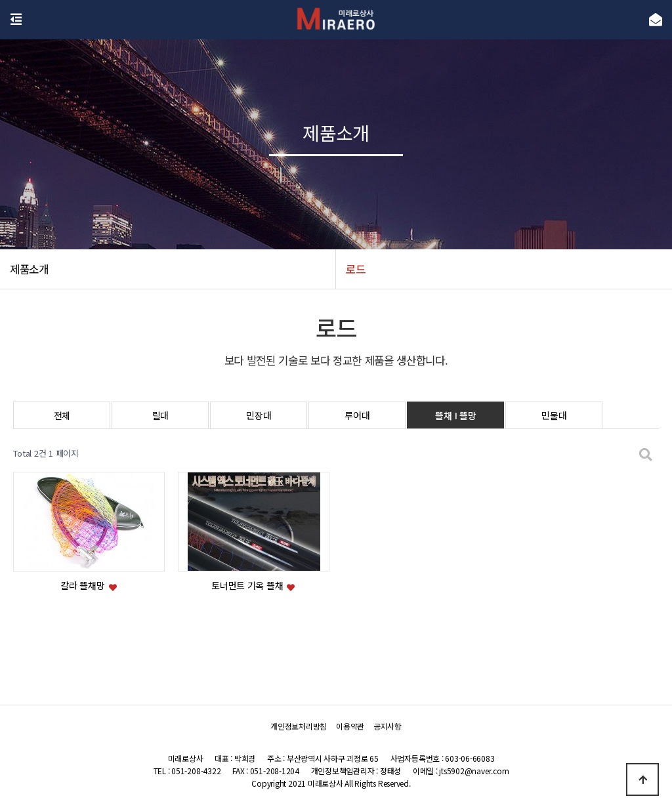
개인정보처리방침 (299, 726)
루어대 (357, 415)
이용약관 (350, 726)
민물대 (554, 415)
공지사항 (388, 726)
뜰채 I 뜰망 (455, 415)
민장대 (259, 415)
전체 (62, 415)
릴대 (160, 415)
